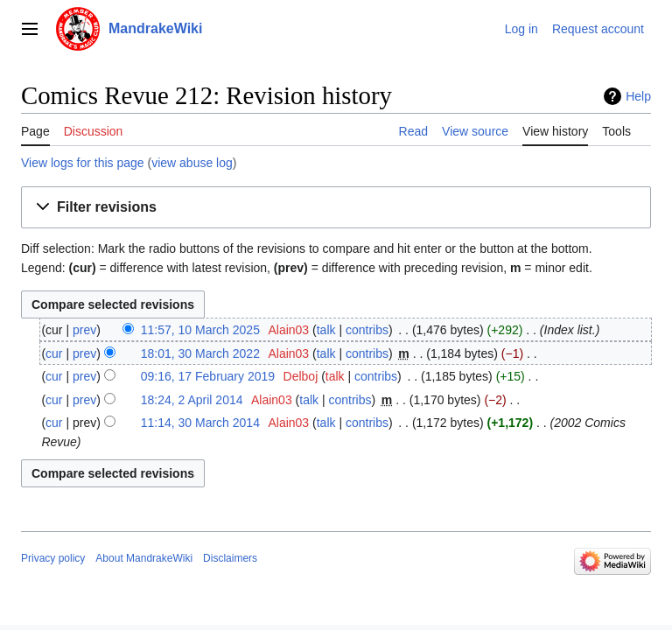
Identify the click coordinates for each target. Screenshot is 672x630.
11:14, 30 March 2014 (200, 423)
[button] (336, 208)
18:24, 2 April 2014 (192, 400)
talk (326, 330)
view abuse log (192, 163)
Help (638, 96)
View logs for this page (83, 163)
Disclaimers (230, 558)
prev (84, 330)
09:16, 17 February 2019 (208, 376)
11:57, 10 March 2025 (200, 330)
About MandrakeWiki (144, 558)
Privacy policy (53, 558)
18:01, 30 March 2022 (200, 353)
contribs (367, 330)
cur (54, 353)
